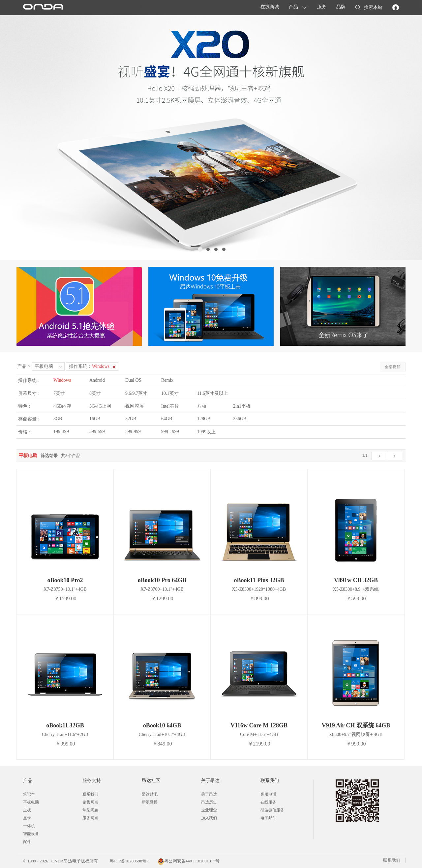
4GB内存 (62, 406)
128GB (204, 419)
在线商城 (270, 7)
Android (97, 380)
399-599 (97, 432)
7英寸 (59, 393)
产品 (293, 7)
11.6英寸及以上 (213, 393)
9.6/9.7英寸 (136, 393)
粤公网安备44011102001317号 (189, 861)
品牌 (341, 7)
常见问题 (90, 810)
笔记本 (29, 794)
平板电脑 (44, 366)
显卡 (27, 818)
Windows (62, 380)
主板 (27, 810)
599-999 (133, 432)
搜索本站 (369, 8)
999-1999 (170, 432)
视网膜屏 (135, 406)
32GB (131, 419)
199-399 (61, 432)
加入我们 (209, 818)
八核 (202, 406)
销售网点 (90, 802)
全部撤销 (393, 367)
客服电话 (268, 794)
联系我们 (90, 794)
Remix (167, 380)
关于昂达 (209, 794)
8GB (58, 419)
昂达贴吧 (150, 794)
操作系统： (89, 366)
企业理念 (209, 810)
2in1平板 (242, 406)
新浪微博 (150, 802)
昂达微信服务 (272, 810)
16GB (95, 419)
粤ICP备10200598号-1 (129, 861)
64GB (167, 419)
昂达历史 (209, 802)
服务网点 (90, 818)
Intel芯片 (170, 406)
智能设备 (31, 834)
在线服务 (268, 802)
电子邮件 (268, 818)
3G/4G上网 (100, 406)
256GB (240, 419)
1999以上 (206, 432)
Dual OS (133, 380)
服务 (322, 7)
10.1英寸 (170, 393)
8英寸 (95, 393)
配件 (27, 842)
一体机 (29, 826)
